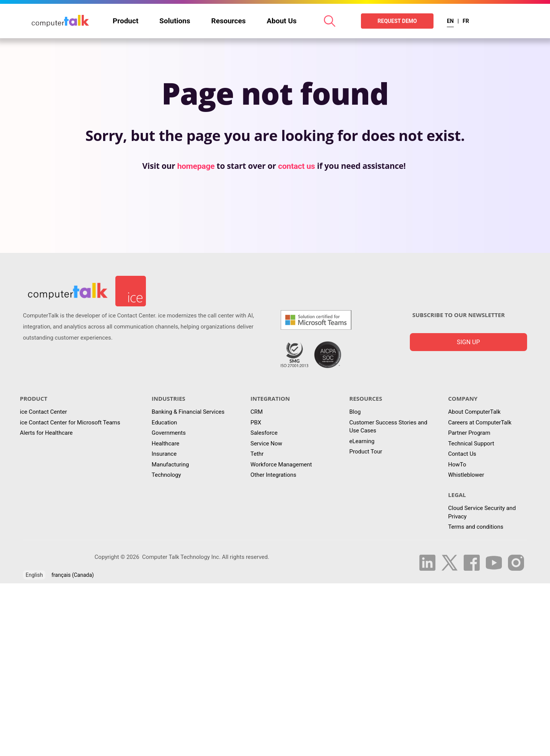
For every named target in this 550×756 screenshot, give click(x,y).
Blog (355, 412)
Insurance (164, 454)
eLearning (362, 441)
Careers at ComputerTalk (480, 423)
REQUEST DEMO (397, 21)
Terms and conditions (476, 527)
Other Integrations (273, 475)
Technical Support (471, 444)
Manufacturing (170, 465)
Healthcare (166, 444)
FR (466, 21)
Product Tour (366, 452)
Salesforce (264, 433)
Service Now (266, 444)
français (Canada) (73, 575)
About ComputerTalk (474, 412)
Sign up (468, 342)
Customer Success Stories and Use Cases (388, 427)
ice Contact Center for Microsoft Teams (70, 423)
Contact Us (462, 454)
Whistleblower (466, 475)
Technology (166, 475)
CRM (257, 412)
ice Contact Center (43, 412)
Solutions (175, 21)
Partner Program (469, 433)
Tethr (257, 454)
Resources (228, 21)
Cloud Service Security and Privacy (482, 512)
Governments (169, 433)
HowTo (457, 465)
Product (125, 21)
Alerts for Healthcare (46, 433)
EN (450, 21)
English (34, 575)
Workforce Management (281, 465)
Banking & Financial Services (188, 412)
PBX (256, 423)
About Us (281, 21)
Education (164, 423)
